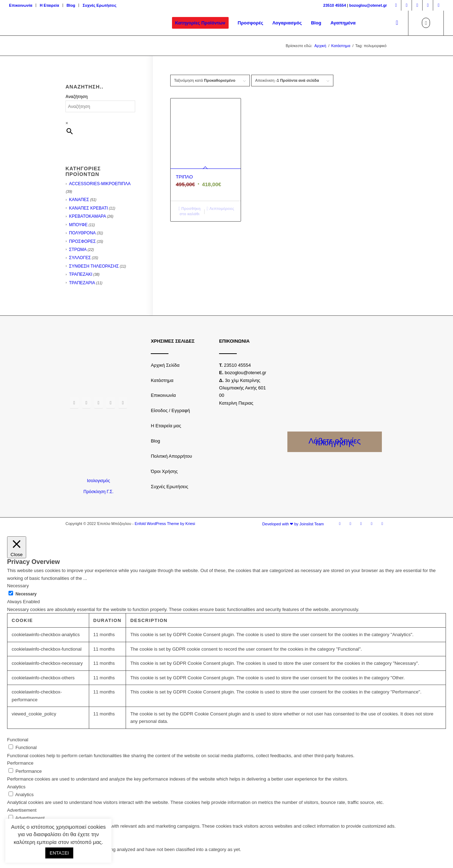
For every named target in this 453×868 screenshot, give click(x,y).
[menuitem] (23, 5)
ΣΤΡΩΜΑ (78, 250)
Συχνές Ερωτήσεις (99, 5)
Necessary (26, 594)
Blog (71, 5)
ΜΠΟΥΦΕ (78, 225)
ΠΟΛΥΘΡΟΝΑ (82, 233)
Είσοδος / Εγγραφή (170, 410)
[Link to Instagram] (406, 5)
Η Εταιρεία (49, 5)
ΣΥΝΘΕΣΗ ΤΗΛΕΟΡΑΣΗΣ (94, 266)
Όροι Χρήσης (164, 471)
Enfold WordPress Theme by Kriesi (165, 524)
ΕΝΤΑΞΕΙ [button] (59, 853)
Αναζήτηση (77, 97)
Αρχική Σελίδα (165, 365)
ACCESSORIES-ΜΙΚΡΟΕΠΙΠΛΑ (100, 184)
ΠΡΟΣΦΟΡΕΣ (82, 241)
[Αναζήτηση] (397, 23)
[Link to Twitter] (417, 5)
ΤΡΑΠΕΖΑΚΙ (81, 274)
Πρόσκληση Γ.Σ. (99, 492)
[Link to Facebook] (396, 5)
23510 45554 (334, 5)
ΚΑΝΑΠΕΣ (79, 200)
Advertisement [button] (22, 810)
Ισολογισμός (99, 481)
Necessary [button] (18, 586)
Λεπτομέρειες (220, 209)
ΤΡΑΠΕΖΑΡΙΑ (82, 283)
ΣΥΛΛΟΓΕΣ (80, 258)
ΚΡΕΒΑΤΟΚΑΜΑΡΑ (88, 216)
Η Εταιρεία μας (166, 426)
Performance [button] (20, 763)
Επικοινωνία (21, 5)
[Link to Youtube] (428, 5)
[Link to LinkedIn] (438, 5)
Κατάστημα (162, 380)
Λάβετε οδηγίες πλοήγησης (335, 442)
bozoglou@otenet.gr (368, 5)
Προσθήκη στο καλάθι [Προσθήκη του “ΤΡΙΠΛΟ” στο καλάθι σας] (190, 211)
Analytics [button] (16, 787)
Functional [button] (18, 740)
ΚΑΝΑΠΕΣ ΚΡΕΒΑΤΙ (88, 208)
